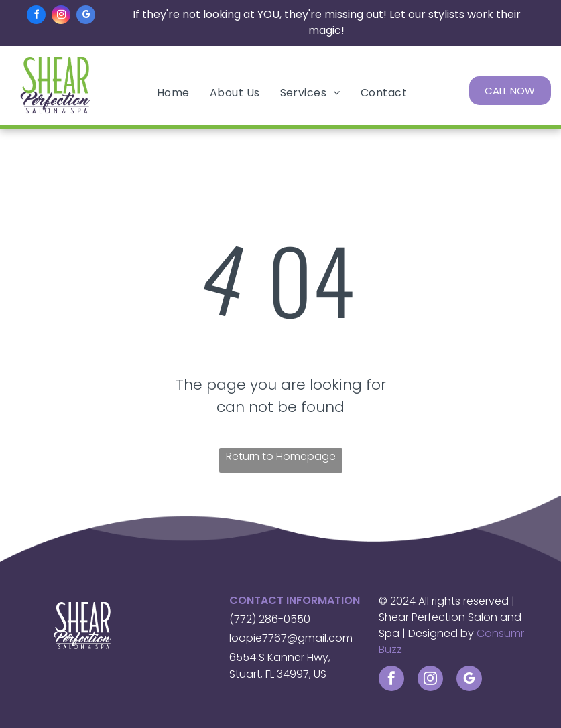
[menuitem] (173, 93)
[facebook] (36, 16)
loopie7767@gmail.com (291, 638)
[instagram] (61, 16)
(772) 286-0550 (270, 619)
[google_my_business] (86, 16)
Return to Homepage (281, 456)
